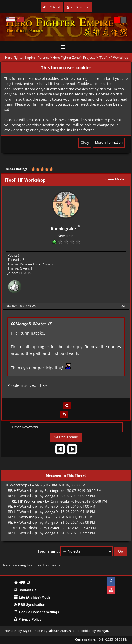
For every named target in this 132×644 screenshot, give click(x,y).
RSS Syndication (30, 605)
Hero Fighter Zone (66, 57)
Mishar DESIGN (60, 631)
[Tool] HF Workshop (114, 57)
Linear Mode (114, 179)
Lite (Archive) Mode (32, 597)
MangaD (41, 485)
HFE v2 (22, 583)
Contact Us (25, 590)
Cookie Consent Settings (37, 612)
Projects (89, 57)
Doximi (50, 517)
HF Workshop (16, 485)
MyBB (27, 631)
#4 (123, 306)
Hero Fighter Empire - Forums (27, 57)
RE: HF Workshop (22, 490)
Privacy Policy (28, 619)
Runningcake (63, 229)
